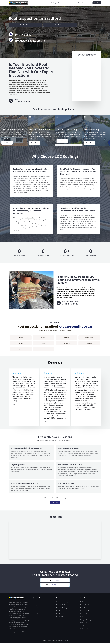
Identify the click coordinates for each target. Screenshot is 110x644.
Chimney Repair (85, 606)
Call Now (97, 3)
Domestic (70, 3)
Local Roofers (86, 3)
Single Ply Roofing (85, 612)
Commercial (62, 3)
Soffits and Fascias (85, 618)
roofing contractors (85, 220)
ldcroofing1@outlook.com (55, 586)
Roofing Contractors (38, 609)
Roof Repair (60, 612)
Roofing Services (37, 615)
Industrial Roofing (61, 609)
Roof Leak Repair (61, 618)
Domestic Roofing (61, 606)
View (14, 405)
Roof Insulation (61, 615)
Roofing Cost (36, 612)
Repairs (78, 3)
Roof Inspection (85, 630)
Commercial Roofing (62, 603)
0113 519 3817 (55, 581)
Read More (7, 143)
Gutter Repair (84, 609)
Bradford (84, 183)
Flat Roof (83, 603)
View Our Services (35, 25)
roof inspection (30, 218)
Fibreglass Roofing (85, 621)
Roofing (53, 3)
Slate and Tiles (84, 615)
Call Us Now (55, 503)
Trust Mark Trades (63, 641)
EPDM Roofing (84, 624)
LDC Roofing (43, 81)
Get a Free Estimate (17, 25)
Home (47, 3)
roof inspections (29, 83)
